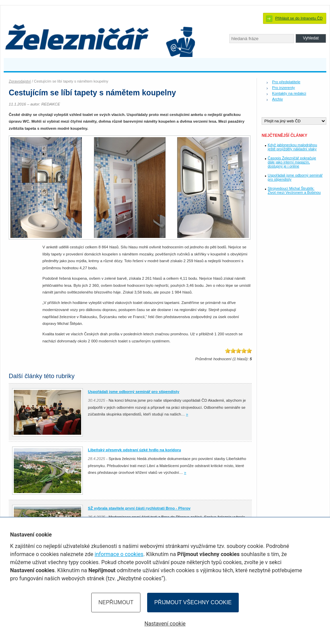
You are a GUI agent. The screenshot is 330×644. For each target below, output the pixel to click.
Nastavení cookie (165, 624)
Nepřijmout (116, 602)
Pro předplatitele (286, 82)
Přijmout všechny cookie (193, 602)
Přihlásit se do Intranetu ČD (299, 18)
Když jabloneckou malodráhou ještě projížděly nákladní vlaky (292, 147)
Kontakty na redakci (289, 93)
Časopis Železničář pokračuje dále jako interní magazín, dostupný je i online (292, 162)
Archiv (277, 99)
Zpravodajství (20, 81)
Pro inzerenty (284, 88)
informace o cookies (119, 554)
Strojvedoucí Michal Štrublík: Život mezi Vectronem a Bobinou (294, 190)
